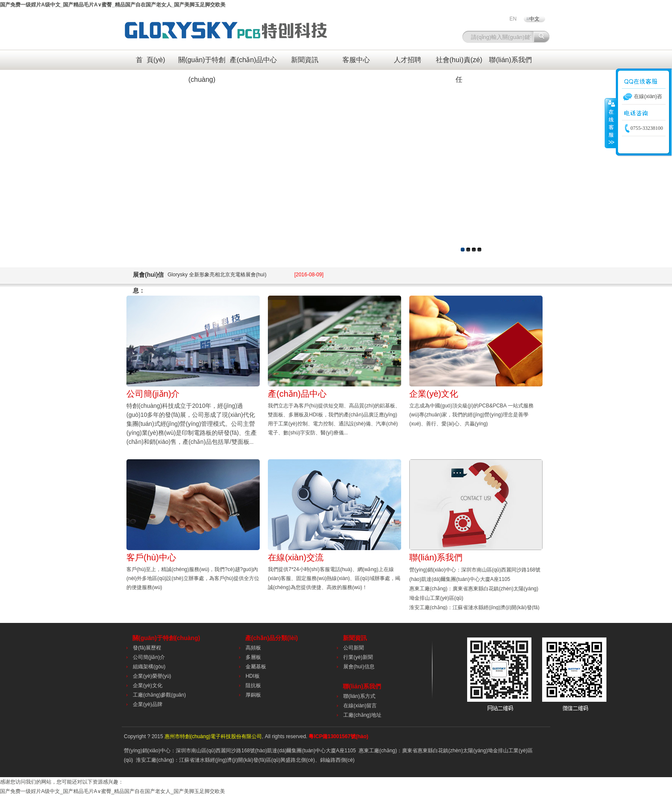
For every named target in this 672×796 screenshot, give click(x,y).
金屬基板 (256, 667)
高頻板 (253, 648)
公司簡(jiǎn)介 (153, 394)
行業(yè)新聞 (358, 657)
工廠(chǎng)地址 (362, 715)
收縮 (611, 123)
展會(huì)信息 (359, 667)
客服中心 (356, 60)
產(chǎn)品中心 (253, 60)
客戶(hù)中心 (151, 557)
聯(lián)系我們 (510, 60)
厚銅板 (253, 695)
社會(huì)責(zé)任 (459, 63)
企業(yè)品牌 (148, 704)
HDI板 (253, 676)
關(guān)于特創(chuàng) (202, 63)
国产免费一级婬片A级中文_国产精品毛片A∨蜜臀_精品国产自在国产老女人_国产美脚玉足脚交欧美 (113, 5)
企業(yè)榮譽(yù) (152, 676)
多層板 (253, 657)
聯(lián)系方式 (359, 696)
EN (513, 19)
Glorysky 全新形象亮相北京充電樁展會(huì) (246, 275)
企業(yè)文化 (434, 394)
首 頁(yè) (150, 60)
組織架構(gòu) (149, 667)
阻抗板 (253, 685)
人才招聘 (408, 60)
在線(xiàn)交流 (296, 557)
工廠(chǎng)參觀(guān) (159, 695)
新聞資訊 (305, 60)
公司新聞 (354, 648)
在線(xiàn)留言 (360, 706)
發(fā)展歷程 (147, 648)
